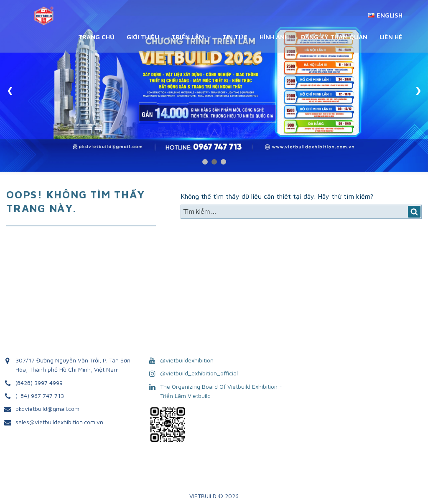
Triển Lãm (192, 37)
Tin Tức (235, 37)
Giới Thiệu (143, 37)
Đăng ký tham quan (334, 37)
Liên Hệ (391, 37)
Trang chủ (96, 37)
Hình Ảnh (274, 37)
